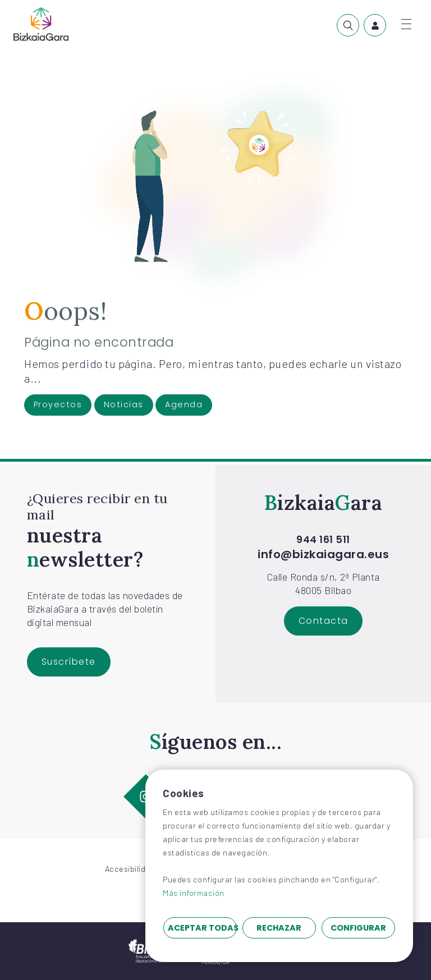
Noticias (124, 404)
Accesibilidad (130, 869)
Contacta (324, 621)
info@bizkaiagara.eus (323, 554)
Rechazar (279, 928)
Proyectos (58, 404)
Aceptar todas (202, 928)
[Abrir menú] (406, 24)
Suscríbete (69, 662)
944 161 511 (323, 540)
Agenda (184, 404)
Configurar (358, 928)
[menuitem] (348, 25)
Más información (194, 893)
